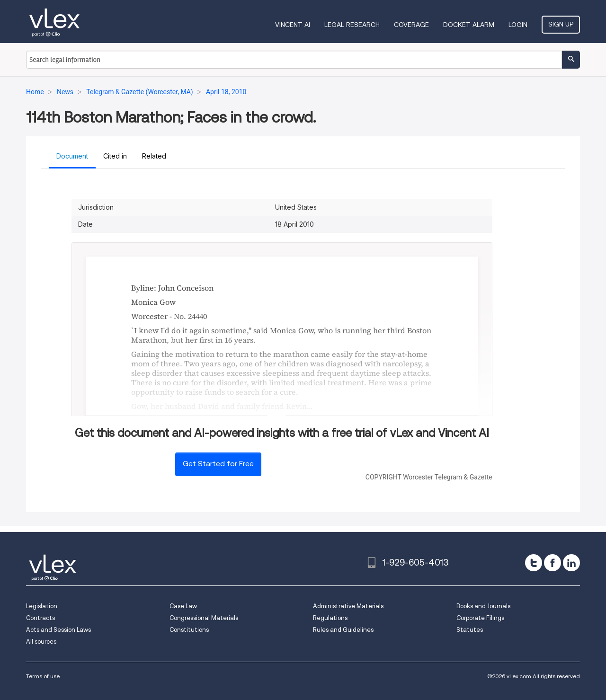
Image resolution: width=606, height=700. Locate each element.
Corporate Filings (480, 618)
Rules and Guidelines (343, 630)
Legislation (42, 606)
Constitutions (189, 630)
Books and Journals (483, 606)
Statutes (470, 630)
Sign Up (561, 24)
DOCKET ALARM (469, 25)
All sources (41, 642)
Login (518, 25)
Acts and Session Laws (58, 630)
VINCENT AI (293, 25)
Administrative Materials (348, 606)
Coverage (411, 25)
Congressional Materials (204, 618)
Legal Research (352, 25)
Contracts (40, 618)
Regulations (330, 618)
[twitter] (534, 563)
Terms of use (43, 676)
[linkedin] (571, 563)
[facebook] (553, 563)
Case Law (183, 606)
